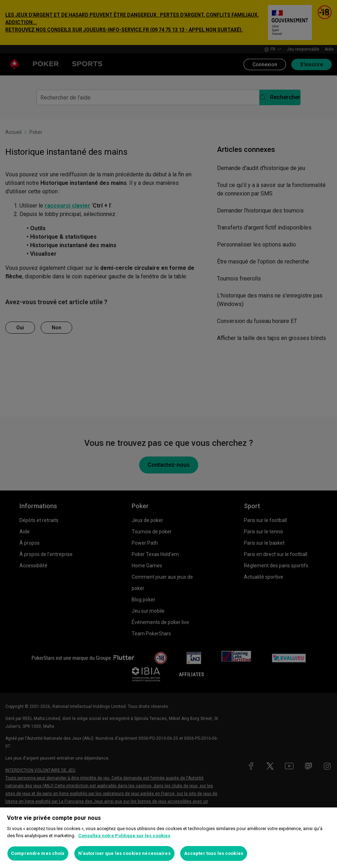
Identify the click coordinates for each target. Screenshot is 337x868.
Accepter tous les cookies (214, 853)
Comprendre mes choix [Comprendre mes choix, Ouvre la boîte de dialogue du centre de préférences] (38, 853)
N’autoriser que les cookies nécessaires (124, 853)
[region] (168, 838)
